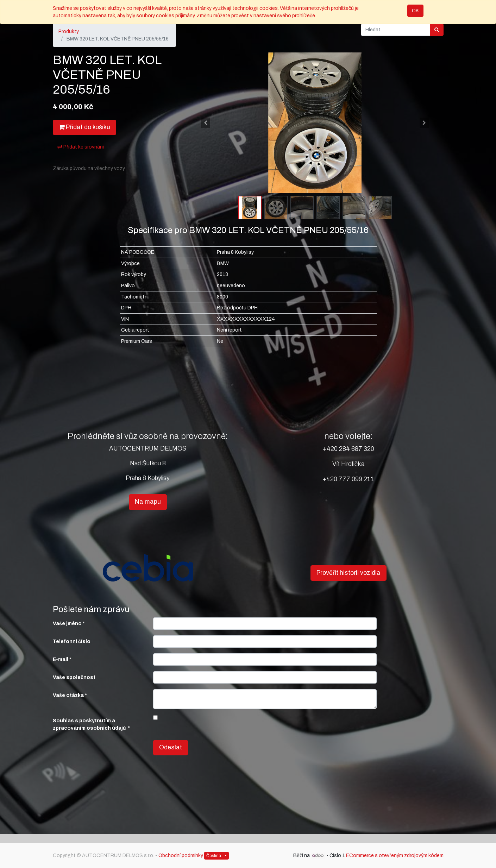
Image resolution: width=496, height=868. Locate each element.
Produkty (69, 32)
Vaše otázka (68, 695)
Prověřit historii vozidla (349, 573)
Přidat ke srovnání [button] (81, 147)
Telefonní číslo (72, 641)
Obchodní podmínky (181, 856)
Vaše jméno (67, 624)
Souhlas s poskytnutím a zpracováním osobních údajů (90, 724)
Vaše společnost (74, 677)
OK (415, 11)
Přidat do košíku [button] (84, 127)
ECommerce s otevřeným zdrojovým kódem (395, 856)
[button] (206, 123)
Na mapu (148, 502)
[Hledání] (437, 30)
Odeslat (171, 747)
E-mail (61, 659)
